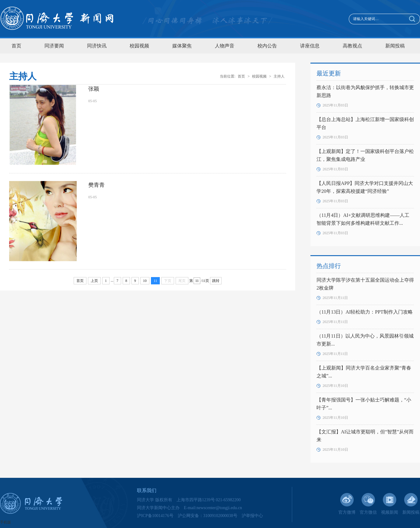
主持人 (279, 76)
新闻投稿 (395, 46)
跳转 (216, 281)
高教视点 (352, 46)
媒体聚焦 (182, 46)
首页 (16, 46)
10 (145, 281)
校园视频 (139, 46)
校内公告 (267, 46)
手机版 (5, 522)
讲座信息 (310, 46)
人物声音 (225, 46)
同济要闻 (54, 46)
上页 (94, 281)
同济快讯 (97, 46)
